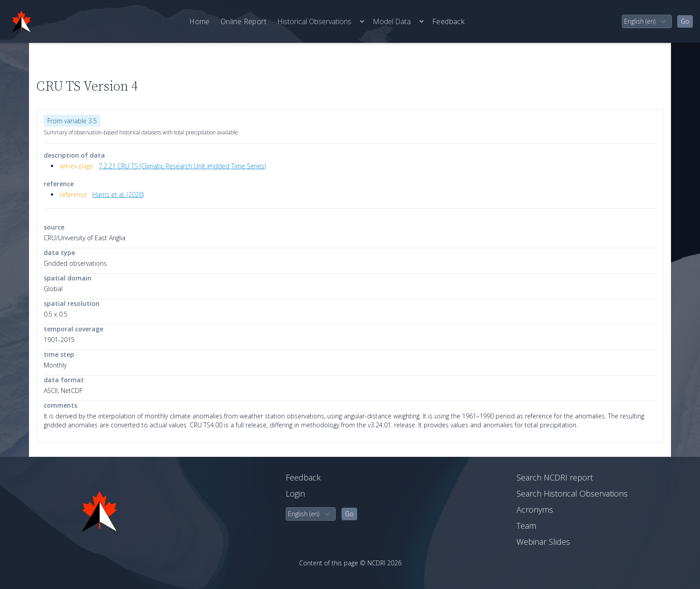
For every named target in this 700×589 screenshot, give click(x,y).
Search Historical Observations (572, 493)
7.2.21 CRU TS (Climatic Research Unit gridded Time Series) (182, 166)
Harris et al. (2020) (118, 194)
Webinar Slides (543, 542)
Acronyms (535, 510)
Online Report (244, 21)
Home (200, 21)
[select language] (647, 21)
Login (295, 493)
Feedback (448, 21)
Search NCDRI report (555, 477)
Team (526, 526)
